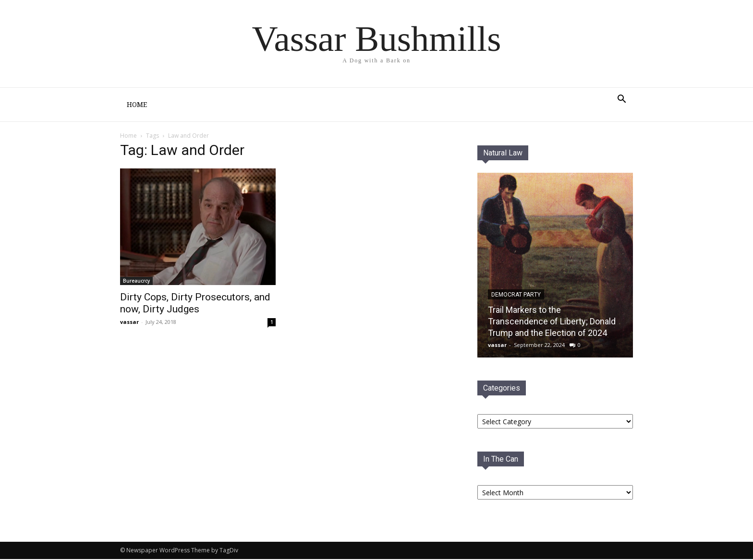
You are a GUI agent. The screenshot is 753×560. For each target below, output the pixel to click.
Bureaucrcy (136, 281)
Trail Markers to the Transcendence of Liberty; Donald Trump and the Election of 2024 (552, 321)
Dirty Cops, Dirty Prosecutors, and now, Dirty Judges (195, 303)
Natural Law (503, 153)
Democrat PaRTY (516, 295)
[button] (621, 100)
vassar (129, 322)
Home (137, 105)
